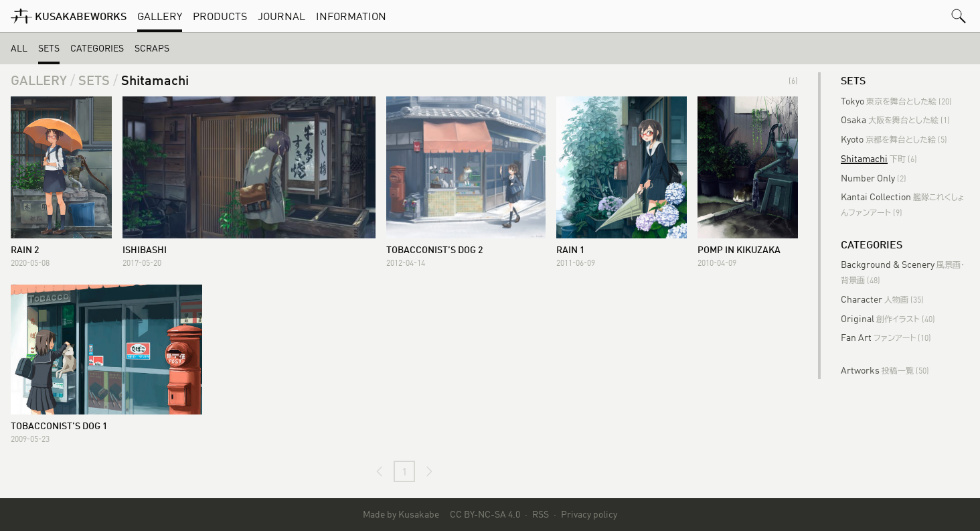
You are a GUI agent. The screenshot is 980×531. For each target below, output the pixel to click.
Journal (281, 16)
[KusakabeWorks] (69, 16)
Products (220, 16)
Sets (49, 48)
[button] (959, 16)
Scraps (152, 48)
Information (351, 16)
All (19, 48)
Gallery (160, 16)
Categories (97, 48)
